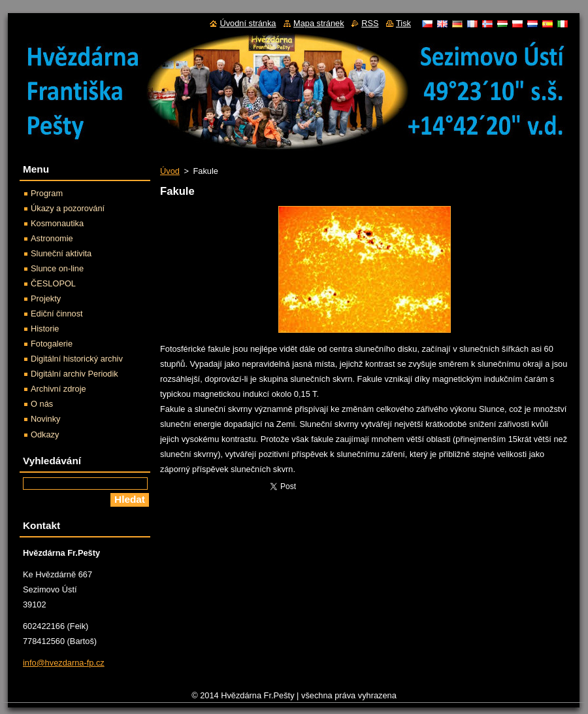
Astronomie (52, 238)
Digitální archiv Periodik (74, 374)
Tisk (403, 23)
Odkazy (45, 434)
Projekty (46, 298)
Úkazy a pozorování (68, 208)
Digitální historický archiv (77, 359)
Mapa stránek (319, 23)
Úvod (170, 171)
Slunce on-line (57, 268)
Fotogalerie (52, 344)
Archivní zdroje (58, 389)
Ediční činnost (57, 314)
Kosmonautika (57, 223)
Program (47, 193)
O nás (42, 404)
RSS (370, 23)
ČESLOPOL (53, 283)
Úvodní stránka (248, 23)
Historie (45, 329)
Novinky (46, 419)
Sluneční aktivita (61, 253)
